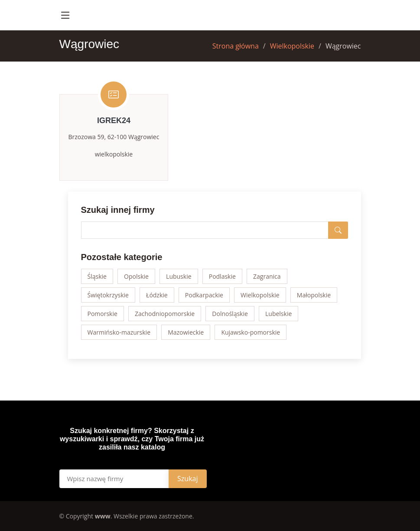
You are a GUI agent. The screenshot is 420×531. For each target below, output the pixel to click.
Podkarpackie (204, 295)
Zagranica (267, 276)
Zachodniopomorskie (165, 314)
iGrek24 (114, 121)
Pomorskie (103, 314)
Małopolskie (314, 295)
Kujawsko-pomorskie (251, 332)
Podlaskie (222, 276)
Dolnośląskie (230, 314)
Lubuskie (179, 276)
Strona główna (236, 46)
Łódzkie (157, 295)
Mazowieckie (186, 332)
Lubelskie (278, 314)
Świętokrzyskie (108, 295)
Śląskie (97, 276)
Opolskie (136, 276)
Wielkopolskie (292, 46)
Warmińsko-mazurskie (119, 332)
